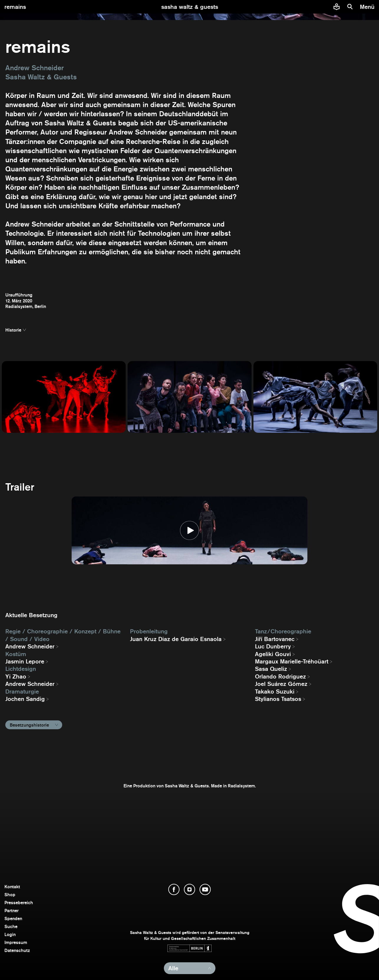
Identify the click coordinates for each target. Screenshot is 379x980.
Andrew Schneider (30, 646)
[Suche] (350, 7)
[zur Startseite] (190, 7)
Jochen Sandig (25, 699)
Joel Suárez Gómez (281, 684)
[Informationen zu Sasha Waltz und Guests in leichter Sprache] (337, 7)
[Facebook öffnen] (174, 889)
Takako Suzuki (275, 691)
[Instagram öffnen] (189, 889)
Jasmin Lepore (25, 661)
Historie (13, 330)
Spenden (13, 918)
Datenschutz (17, 950)
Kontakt (12, 887)
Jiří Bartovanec (275, 639)
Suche (11, 926)
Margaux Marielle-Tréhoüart (292, 661)
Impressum (16, 942)
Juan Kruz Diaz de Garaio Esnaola (176, 639)
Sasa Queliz (271, 669)
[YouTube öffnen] (205, 889)
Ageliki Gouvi (273, 654)
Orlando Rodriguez (280, 676)
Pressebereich (19, 903)
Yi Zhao (16, 676)
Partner (11, 911)
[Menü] (368, 7)
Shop (10, 895)
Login (10, 934)
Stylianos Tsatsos (278, 699)
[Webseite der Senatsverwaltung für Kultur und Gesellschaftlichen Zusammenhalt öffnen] (189, 948)
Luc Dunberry (273, 646)
